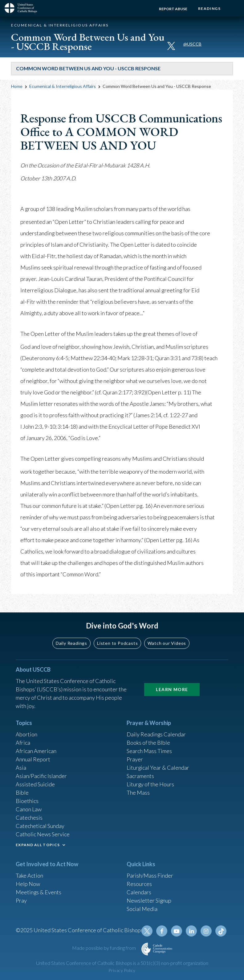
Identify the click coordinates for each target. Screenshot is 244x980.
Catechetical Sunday (40, 826)
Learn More (172, 689)
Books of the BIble (148, 743)
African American (36, 751)
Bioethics (27, 801)
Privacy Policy (122, 970)
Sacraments (140, 776)
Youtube (177, 931)
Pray (21, 900)
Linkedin (191, 931)
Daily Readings (71, 643)
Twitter (147, 931)
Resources (139, 884)
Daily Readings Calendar (156, 734)
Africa (23, 743)
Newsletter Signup (149, 900)
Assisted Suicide (35, 784)
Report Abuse (173, 9)
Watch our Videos (167, 643)
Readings (209, 8)
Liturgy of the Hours (150, 784)
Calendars (139, 892)
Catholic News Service (43, 834)
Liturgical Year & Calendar (158, 768)
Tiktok (221, 931)
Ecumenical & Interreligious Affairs (63, 86)
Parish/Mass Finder (150, 875)
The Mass (138, 793)
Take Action (29, 875)
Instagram (206, 931)
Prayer (135, 759)
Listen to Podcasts (117, 643)
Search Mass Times (149, 751)
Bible (22, 793)
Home (17, 86)
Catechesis (29, 817)
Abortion (26, 734)
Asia (21, 768)
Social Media (142, 909)
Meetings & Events (39, 892)
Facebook (162, 931)
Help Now (28, 884)
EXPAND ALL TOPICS (38, 845)
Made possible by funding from (104, 948)
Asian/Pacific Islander (41, 776)
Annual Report (33, 759)
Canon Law (29, 809)
